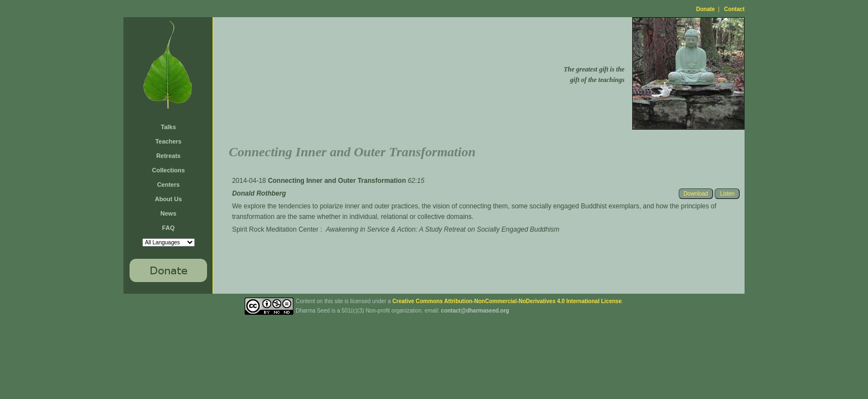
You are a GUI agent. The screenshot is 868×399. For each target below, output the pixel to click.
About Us (169, 199)
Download (696, 194)
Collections (169, 170)
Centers (169, 185)
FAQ (169, 228)
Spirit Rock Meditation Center (275, 229)
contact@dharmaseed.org (475, 311)
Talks (169, 127)
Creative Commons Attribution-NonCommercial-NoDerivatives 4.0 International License (507, 301)
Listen (727, 194)
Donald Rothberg (259, 193)
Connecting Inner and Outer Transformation (338, 181)
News (169, 213)
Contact (734, 9)
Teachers (168, 141)
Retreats (168, 156)
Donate (706, 9)
